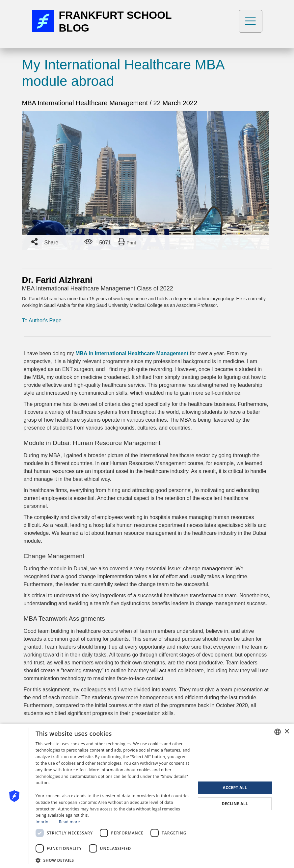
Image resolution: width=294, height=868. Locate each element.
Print (127, 242)
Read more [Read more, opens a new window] (69, 822)
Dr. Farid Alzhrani (57, 280)
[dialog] (147, 796)
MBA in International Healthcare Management (132, 353)
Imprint (43, 822)
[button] (113, 860)
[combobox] (278, 732)
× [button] (287, 732)
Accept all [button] (235, 788)
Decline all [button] (235, 804)
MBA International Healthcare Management (86, 103)
